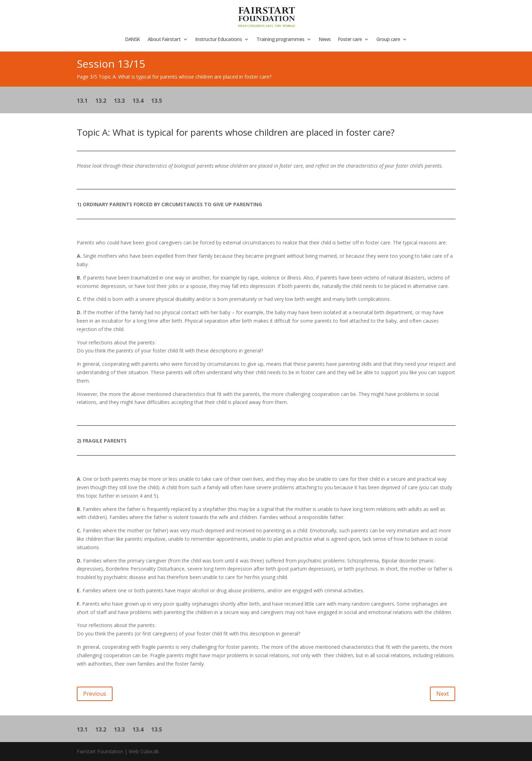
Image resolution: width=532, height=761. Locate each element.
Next (443, 694)
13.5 (157, 101)
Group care (388, 40)
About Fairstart (164, 40)
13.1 (82, 101)
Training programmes (280, 40)
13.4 (138, 101)
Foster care (350, 40)
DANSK (133, 40)
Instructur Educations (218, 40)
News (325, 40)
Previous (95, 694)
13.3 (119, 101)
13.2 (101, 101)
